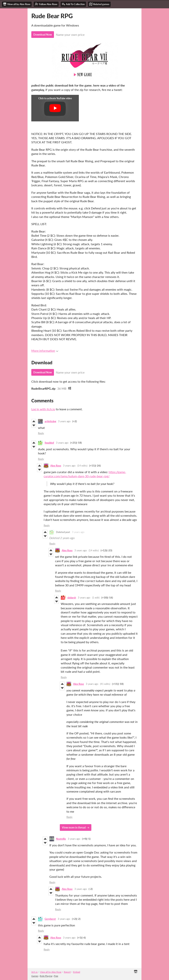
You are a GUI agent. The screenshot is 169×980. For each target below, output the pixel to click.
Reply (41, 433)
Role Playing (46, 976)
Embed (77, 972)
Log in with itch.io (43, 409)
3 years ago (64, 421)
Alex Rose (56, 466)
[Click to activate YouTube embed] (55, 108)
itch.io (34, 972)
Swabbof (49, 443)
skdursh (72, 598)
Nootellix (61, 839)
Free (56, 976)
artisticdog (50, 421)
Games (35, 976)
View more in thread (74, 827)
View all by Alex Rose (51, 972)
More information (45, 351)
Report (67, 972)
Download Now (43, 35)
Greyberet (50, 919)
